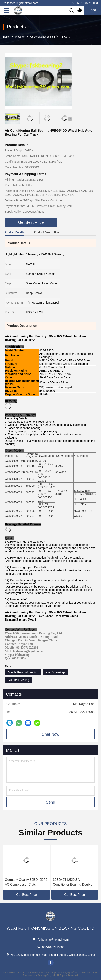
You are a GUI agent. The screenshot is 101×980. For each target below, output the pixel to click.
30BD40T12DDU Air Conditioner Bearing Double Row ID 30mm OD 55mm (73, 883)
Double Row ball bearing (23, 672)
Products (20, 37)
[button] (70, 119)
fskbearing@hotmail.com (21, 3)
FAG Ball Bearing (18, 680)
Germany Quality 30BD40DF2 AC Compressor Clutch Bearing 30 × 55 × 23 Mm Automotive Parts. (26, 883)
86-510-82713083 (85, 3)
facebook (51, 963)
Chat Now (51, 734)
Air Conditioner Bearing (42, 37)
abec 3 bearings (55, 672)
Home (6, 37)
